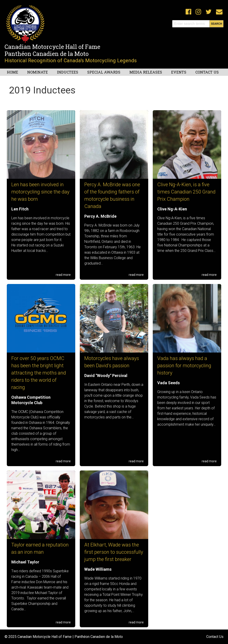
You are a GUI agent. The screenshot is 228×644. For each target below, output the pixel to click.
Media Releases (146, 72)
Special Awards (104, 72)
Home (12, 72)
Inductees (68, 72)
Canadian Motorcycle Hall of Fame (52, 47)
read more (63, 275)
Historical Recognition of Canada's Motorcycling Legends (71, 60)
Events (179, 72)
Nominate (38, 72)
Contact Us (207, 72)
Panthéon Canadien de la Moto (47, 54)
